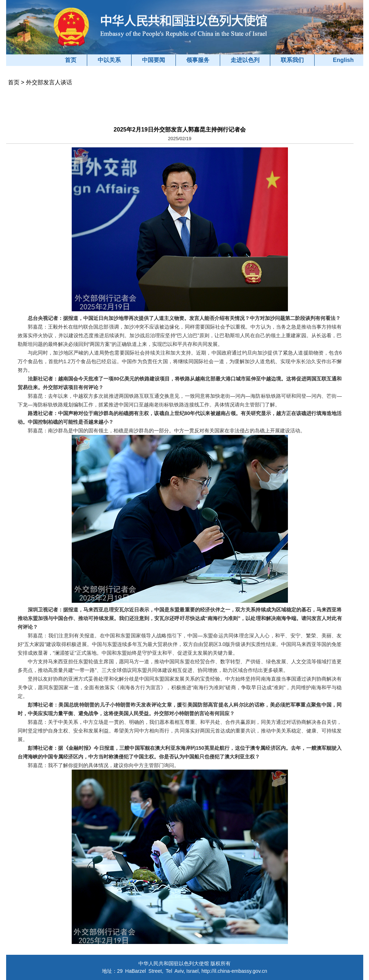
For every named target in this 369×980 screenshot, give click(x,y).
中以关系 (109, 60)
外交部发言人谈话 (49, 82)
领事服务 (198, 60)
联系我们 (292, 60)
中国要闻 (154, 60)
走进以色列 (245, 60)
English (343, 60)
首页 (71, 60)
